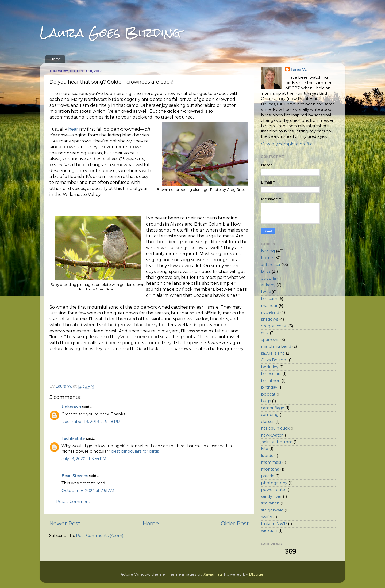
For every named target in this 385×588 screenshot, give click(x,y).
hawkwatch (272, 435)
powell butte (274, 490)
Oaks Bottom (274, 360)
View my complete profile (287, 144)
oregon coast (274, 326)
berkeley (270, 367)
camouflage (273, 408)
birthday (269, 387)
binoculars (271, 374)
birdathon (271, 381)
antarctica (270, 265)
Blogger (257, 574)
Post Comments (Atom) (100, 536)
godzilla (268, 278)
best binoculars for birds (135, 451)
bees (266, 292)
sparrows (270, 340)
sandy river (271, 496)
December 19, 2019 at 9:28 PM (91, 422)
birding (268, 251)
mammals (271, 462)
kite (265, 449)
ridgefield (270, 312)
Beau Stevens (75, 476)
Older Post (235, 523)
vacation (269, 530)
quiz (265, 333)
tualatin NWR (274, 524)
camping (270, 415)
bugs (266, 401)
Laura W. (299, 70)
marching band (276, 346)
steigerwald (272, 510)
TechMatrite (73, 439)
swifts (266, 517)
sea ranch (270, 503)
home (267, 258)
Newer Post (65, 523)
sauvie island (273, 353)
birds (266, 271)
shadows (269, 319)
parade (268, 476)
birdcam (269, 299)
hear (73, 129)
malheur (269, 306)
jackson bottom (277, 442)
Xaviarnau (213, 574)
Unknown (71, 407)
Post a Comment (73, 502)
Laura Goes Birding (110, 33)
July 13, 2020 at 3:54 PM (84, 459)
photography (274, 483)
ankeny (268, 285)
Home (56, 59)
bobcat (268, 394)
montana (270, 469)
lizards (267, 456)
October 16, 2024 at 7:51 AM (88, 491)
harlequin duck (275, 428)
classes (268, 422)
